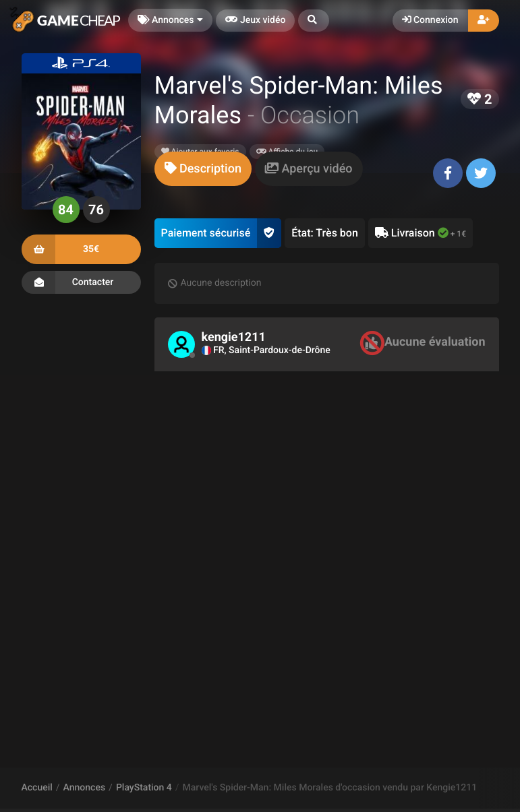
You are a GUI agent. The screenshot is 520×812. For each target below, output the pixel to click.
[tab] (203, 169)
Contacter (81, 282)
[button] (314, 21)
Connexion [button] (430, 20)
